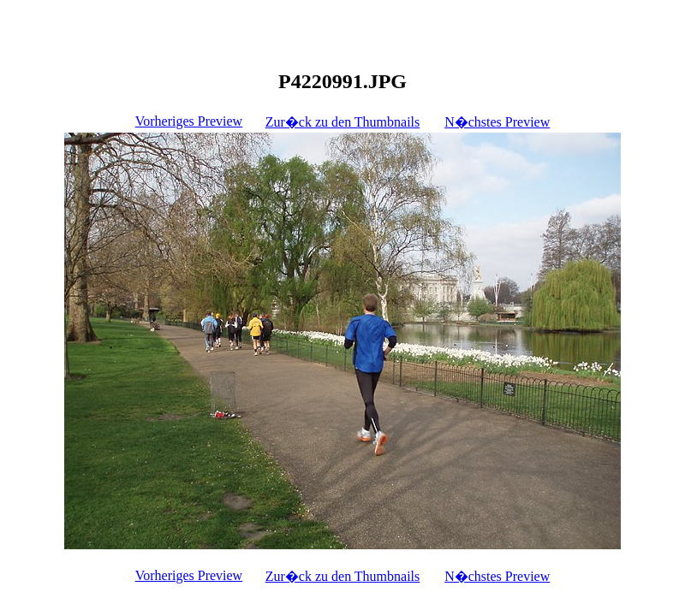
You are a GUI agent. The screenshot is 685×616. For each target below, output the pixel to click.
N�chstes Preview (497, 122)
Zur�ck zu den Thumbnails (343, 122)
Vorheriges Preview (189, 121)
